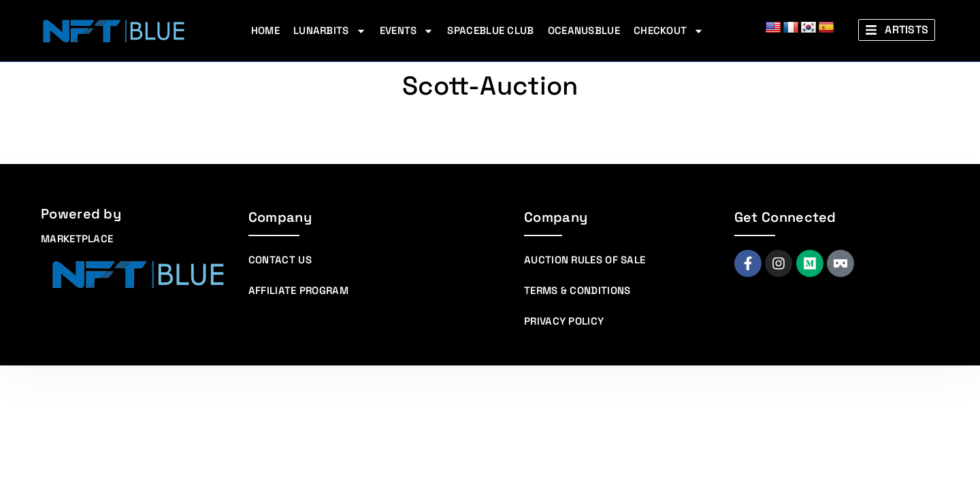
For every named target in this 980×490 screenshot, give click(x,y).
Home (265, 30)
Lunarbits (330, 31)
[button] (897, 30)
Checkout (669, 31)
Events (407, 31)
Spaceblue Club (490, 30)
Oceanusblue (584, 30)
